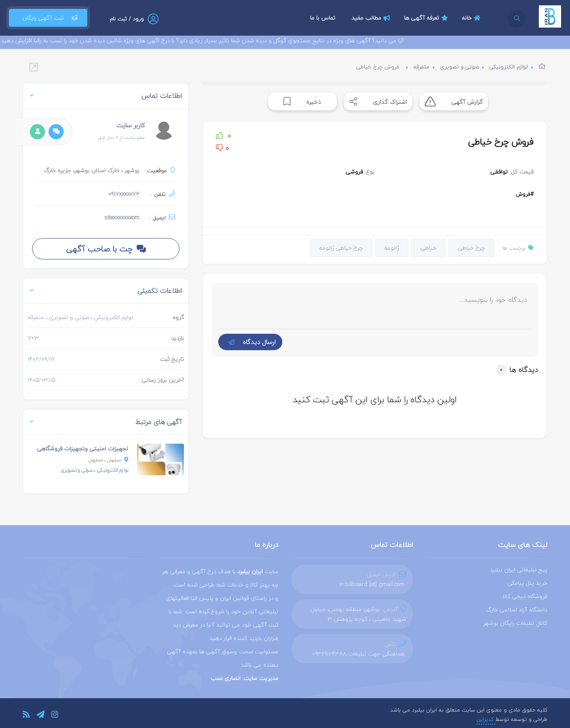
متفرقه (421, 67)
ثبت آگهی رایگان (48, 18)
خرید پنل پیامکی (527, 583)
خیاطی (428, 248)
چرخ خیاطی (471, 248)
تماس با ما (323, 18)
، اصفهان (108, 460)
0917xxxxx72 (124, 194)
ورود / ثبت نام (127, 19)
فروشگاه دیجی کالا (525, 596)
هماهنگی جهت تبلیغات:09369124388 (358, 654)
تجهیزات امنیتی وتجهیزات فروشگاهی (83, 449)
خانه (472, 18)
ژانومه (392, 248)
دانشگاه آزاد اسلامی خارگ (517, 610)
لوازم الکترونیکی (509, 67)
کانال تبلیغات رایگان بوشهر (515, 623)
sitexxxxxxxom (122, 218)
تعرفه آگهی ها (427, 18)
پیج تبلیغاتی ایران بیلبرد (519, 570)
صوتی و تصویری (459, 67)
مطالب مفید (372, 18)
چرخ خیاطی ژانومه (341, 248)
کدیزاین (486, 719)
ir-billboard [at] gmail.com (372, 584)
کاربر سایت (130, 125)
